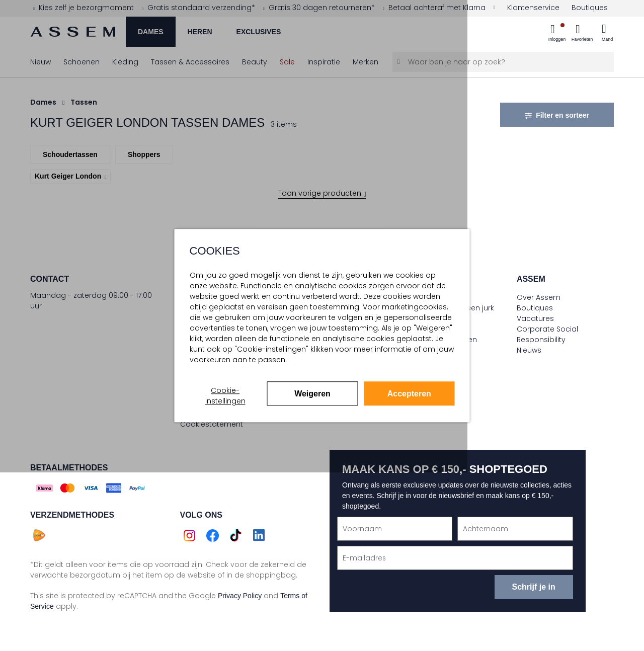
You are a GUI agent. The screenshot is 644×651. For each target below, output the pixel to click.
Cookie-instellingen (225, 396)
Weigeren (312, 394)
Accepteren (409, 394)
